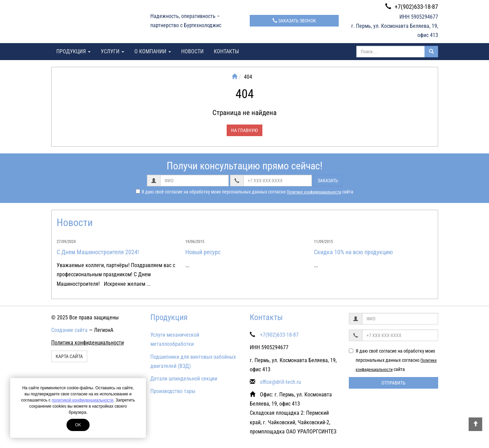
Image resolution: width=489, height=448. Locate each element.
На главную (244, 130)
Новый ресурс (203, 252)
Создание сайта (69, 330)
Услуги (112, 51)
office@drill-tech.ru (280, 382)
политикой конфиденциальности (82, 400)
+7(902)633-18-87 (412, 7)
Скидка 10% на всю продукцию (353, 252)
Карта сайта (69, 356)
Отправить (393, 383)
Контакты (226, 51)
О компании (153, 51)
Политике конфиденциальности (314, 192)
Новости (192, 51)
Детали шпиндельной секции (184, 379)
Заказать (328, 181)
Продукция (73, 51)
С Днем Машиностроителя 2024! (98, 252)
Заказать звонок (294, 21)
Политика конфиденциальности (88, 343)
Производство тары (173, 391)
